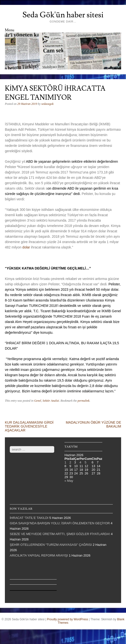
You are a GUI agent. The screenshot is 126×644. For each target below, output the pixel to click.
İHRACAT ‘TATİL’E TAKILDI (29, 518)
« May (69, 481)
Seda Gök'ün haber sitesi (63, 15)
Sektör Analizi (51, 401)
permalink (84, 401)
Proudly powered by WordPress (68, 619)
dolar (26, 247)
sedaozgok (47, 104)
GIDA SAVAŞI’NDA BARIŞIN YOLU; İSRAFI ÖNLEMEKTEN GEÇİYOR (60, 523)
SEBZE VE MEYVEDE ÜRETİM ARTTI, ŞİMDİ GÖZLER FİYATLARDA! (60, 534)
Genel (38, 401)
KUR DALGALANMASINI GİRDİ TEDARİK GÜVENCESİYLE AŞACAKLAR (29, 426)
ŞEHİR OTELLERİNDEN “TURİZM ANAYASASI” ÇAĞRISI (51, 545)
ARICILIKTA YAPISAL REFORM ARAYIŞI (39, 555)
